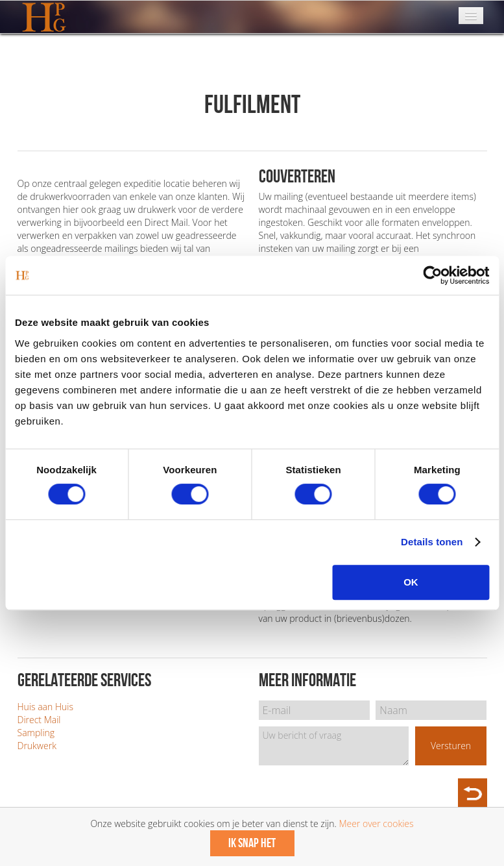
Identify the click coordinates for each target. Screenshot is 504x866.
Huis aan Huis (45, 707)
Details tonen (432, 542)
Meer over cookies (376, 823)
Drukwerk (37, 746)
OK (411, 582)
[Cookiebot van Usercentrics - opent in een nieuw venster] (432, 275)
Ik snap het (252, 843)
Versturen (451, 746)
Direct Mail (39, 720)
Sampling (36, 733)
